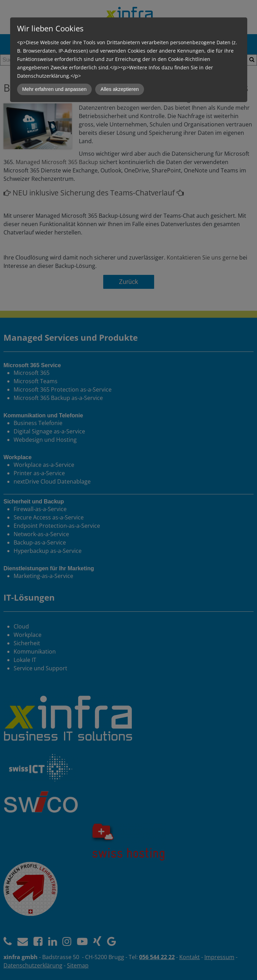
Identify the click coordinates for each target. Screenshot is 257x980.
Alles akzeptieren (120, 89)
